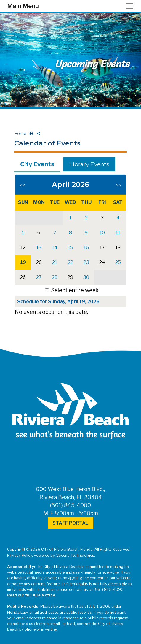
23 (86, 262)
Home (20, 133)
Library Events (89, 164)
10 (102, 233)
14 (55, 247)
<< (23, 185)
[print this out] (30, 133)
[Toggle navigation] (131, 6)
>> (118, 185)
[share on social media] (37, 133)
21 (55, 262)
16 (86, 247)
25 (118, 262)
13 (39, 247)
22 (70, 262)
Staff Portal (70, 523)
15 (70, 247)
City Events (37, 164)
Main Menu (23, 6)
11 (118, 233)
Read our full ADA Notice (31, 595)
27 (39, 277)
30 (86, 277)
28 (55, 277)
